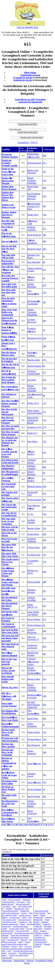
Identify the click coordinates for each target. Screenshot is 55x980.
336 (45, 215)
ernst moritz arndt (41, 911)
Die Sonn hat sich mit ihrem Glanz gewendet (10, 638)
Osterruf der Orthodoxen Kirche (33, 420)
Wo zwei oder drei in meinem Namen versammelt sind (17, 949)
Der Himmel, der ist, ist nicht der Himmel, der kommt (10, 441)
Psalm (43, 915)
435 (45, 705)
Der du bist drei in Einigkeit (9, 360)
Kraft (24, 917)
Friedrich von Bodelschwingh (40, 939)
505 (45, 540)
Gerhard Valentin (31, 521)
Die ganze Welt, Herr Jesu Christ (10, 555)
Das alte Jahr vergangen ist (8, 222)
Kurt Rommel (34, 745)
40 (44, 670)
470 (45, 360)
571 (45, 412)
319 (45, 528)
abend (20, 942)
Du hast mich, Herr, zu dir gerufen (8, 732)
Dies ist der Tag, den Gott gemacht (9, 662)
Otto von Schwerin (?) (33, 638)
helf (30, 917)
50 (44, 789)
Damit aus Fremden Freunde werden (10, 163)
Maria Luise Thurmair (33, 172)
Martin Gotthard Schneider (32, 180)
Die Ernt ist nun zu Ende (10, 540)
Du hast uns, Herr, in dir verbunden (8, 752)
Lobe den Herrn (8, 902)
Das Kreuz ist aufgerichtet (8, 262)
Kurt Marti (32, 441)
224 (45, 763)
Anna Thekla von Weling (33, 613)
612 (45, 163)
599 (45, 188)
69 (44, 473)
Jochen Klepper (35, 366)
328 (45, 696)
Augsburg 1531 (34, 427)
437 (45, 591)
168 (45, 745)
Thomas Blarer (34, 739)
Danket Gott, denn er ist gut (9, 206)
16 (44, 625)
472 (45, 494)
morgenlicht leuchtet (10, 911)
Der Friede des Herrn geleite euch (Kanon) (9, 380)
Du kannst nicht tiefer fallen (9, 782)
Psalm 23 (38, 935)
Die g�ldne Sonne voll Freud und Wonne (10, 582)
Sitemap (30, 961)
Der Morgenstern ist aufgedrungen (10, 473)
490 (45, 507)
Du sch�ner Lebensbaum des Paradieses (10, 812)
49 (44, 396)
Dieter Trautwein (32, 812)
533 (45, 782)
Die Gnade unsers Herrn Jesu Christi (10, 562)
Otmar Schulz (34, 732)
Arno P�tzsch (34, 764)
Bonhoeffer (39, 917)
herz (21, 946)
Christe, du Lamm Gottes (19, 955)
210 (45, 732)
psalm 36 (46, 924)
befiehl (5, 937)
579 (45, 562)
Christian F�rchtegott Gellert (33, 662)
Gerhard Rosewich (32, 321)
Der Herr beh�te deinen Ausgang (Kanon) (10, 403)
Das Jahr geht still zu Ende (8, 256)
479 (45, 461)
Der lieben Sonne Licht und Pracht (10, 461)
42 (44, 662)
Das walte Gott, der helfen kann (9, 285)
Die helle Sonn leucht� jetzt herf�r (9, 591)
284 (45, 241)
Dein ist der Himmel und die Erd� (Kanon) (10, 321)
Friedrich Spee (34, 555)
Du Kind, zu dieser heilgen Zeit (8, 789)
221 (45, 270)
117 (44, 479)
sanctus (24, 913)
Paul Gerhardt (34, 582)
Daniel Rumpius (32, 473)
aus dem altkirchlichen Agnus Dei (34, 705)
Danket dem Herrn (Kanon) (9, 188)
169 (45, 388)
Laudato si (23, 922)
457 (45, 500)
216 (45, 739)
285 (45, 235)
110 (44, 555)
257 (45, 372)
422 (45, 719)
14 (44, 330)
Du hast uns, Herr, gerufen (8, 745)
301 (45, 206)
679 (45, 285)
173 (45, 403)
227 (45, 172)
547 (45, 606)
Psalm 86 (38, 944)
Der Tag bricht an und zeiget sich (9, 486)
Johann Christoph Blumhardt (32, 312)
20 (44, 278)
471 (45, 619)
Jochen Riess (33, 534)
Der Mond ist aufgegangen (8, 467)
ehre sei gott (7, 958)
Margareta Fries (35, 338)
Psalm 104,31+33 (32, 606)
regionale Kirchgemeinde (30, 102)
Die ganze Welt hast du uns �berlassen (9, 547)
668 (45, 156)
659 (45, 534)
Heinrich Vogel (34, 249)
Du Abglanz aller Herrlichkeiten (10, 712)
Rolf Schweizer (34, 163)
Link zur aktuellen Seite (27, 27)
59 (44, 222)
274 (45, 427)
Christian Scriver (32, 461)
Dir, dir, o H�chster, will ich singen (9, 696)
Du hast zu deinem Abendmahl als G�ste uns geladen (9, 763)
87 (44, 725)
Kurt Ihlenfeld (34, 262)
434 (45, 380)
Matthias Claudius (32, 467)
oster (9, 951)
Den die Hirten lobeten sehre (9, 354)
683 (45, 321)
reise (14, 906)
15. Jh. (31, 514)
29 (44, 354)
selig (4, 900)
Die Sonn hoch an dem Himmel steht (10, 647)
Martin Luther (34, 360)
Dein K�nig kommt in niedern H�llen (10, 330)
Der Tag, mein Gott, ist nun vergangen (9, 521)
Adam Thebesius (32, 725)
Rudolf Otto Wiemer (33, 654)
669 (45, 712)
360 (45, 547)
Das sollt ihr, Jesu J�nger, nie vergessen (10, 270)
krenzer (43, 931)
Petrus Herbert (34, 619)
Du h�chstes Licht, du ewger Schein (9, 775)
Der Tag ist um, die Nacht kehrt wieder (9, 507)
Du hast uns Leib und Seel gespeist (10, 739)
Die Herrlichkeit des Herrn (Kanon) (10, 606)
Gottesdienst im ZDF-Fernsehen (30, 99)
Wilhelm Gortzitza (32, 229)
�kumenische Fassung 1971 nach (34, 206)
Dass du (24, 940)
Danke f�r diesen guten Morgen (8, 181)
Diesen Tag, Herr (10, 687)
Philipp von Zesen (33, 572)
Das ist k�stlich (10, 241)
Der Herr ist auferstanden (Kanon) (8, 420)
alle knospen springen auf (17, 923)
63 (44, 256)
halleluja (6, 946)
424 (45, 338)
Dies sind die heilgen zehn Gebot (8, 679)
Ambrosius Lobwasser (32, 647)
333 (45, 196)
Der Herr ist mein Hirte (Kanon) (10, 433)
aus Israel (32, 380)
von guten (6, 906)
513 (45, 229)
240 (45, 752)
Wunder (9, 909)
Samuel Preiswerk (32, 631)
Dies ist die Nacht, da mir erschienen (8, 670)
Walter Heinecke (32, 752)
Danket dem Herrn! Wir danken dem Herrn (8, 196)
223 (45, 292)
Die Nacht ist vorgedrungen (9, 625)
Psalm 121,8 (33, 403)
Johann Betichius (32, 285)
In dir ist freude (14, 900)
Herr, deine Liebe (9, 920)
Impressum (7, 961)
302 (45, 796)
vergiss (14, 946)
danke (23, 924)
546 (45, 514)
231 (45, 679)
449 (45, 582)
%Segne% (26, 900)
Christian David (41, 942)
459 (45, 647)
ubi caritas (12, 953)
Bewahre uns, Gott (21, 909)
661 (45, 654)
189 (45, 346)
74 (44, 804)
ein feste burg (15, 917)
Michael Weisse (35, 486)
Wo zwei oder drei (23, 904)
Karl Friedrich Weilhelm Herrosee (34, 196)
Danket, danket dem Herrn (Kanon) (9, 215)
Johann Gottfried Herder (32, 804)
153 (45, 441)
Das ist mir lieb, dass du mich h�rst (9, 249)
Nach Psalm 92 (34, 235)
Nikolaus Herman (32, 591)
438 (45, 486)
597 (45, 302)
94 (44, 262)
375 (45, 312)
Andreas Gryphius (32, 599)
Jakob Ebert (33, 719)
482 (45, 467)
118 (44, 420)
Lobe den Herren (24, 920)
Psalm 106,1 (33, 215)
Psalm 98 (38, 926)
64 (44, 366)
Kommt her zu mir (9, 922)
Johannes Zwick (32, 775)
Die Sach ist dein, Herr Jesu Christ (10, 631)
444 (45, 572)
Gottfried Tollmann (32, 540)
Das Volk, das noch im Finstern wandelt (10, 278)
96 (44, 812)
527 (45, 599)
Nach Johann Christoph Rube (35, 412)
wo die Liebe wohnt (17, 929)
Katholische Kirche (23, 80)
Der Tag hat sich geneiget (10, 494)
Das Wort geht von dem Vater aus (9, 292)
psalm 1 (47, 935)
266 (45, 521)
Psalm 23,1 (33, 433)
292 (45, 249)
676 (45, 453)
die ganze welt (13, 940)
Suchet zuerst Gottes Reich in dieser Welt (16, 943)
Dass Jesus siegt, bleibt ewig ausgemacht (10, 312)
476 (45, 638)
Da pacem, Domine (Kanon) (10, 156)
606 (45, 631)
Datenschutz (19, 961)
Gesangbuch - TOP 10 (27, 142)
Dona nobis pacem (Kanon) (9, 705)
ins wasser (21, 902)
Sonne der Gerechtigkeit (20, 935)
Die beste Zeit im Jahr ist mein (10, 528)
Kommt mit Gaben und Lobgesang (15, 912)
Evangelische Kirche (23, 78)
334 (45, 180)
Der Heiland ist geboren (9, 396)
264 (45, 613)
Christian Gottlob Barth (34, 372)
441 (45, 775)
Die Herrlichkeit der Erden (10, 599)
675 (45, 687)
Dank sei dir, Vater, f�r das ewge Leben (9, 172)
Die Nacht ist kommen (8, 619)
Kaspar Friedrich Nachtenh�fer (34, 670)
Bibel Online (30, 73)
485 (45, 820)
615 (45, 433)
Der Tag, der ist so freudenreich (9, 514)
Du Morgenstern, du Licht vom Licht (10, 804)
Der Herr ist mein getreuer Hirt (10, 427)
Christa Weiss (34, 547)
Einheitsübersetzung (30, 75)
